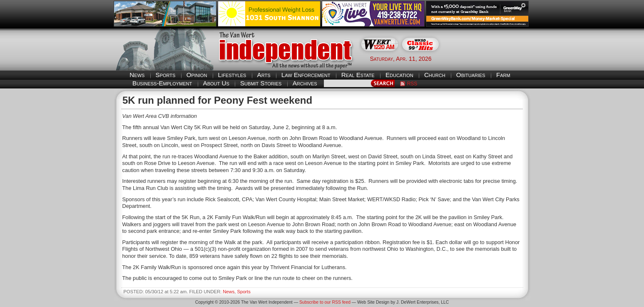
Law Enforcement (306, 75)
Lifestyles (232, 75)
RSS (412, 84)
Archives (305, 83)
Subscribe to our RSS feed (325, 302)
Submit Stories (261, 83)
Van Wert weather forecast (489, 58)
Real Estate (358, 75)
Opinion (197, 75)
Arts (264, 75)
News (137, 75)
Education (399, 75)
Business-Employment (162, 83)
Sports (166, 75)
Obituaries (471, 75)
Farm (503, 75)
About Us (216, 83)
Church (435, 75)
